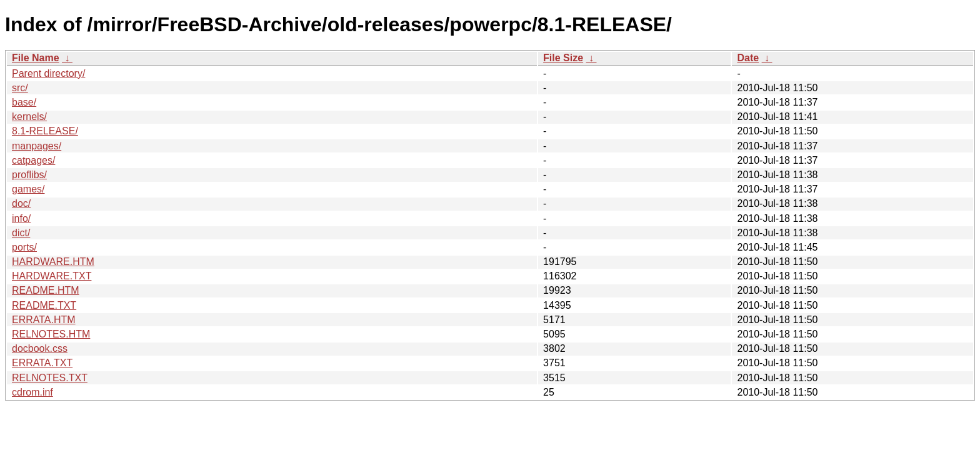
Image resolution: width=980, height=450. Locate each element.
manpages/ (37, 146)
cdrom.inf (32, 392)
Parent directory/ (48, 73)
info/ (21, 218)
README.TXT (44, 305)
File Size (563, 58)
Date (748, 58)
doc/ (21, 203)
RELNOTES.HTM (51, 334)
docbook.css (40, 348)
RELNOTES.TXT (50, 378)
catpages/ (33, 160)
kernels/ (29, 117)
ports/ (24, 247)
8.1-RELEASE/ (45, 131)
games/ (28, 189)
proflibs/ (29, 175)
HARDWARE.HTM (53, 262)
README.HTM (46, 290)
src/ (20, 88)
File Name (36, 58)
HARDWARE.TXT (52, 276)
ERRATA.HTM (44, 320)
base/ (24, 102)
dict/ (21, 233)
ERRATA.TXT (42, 363)
